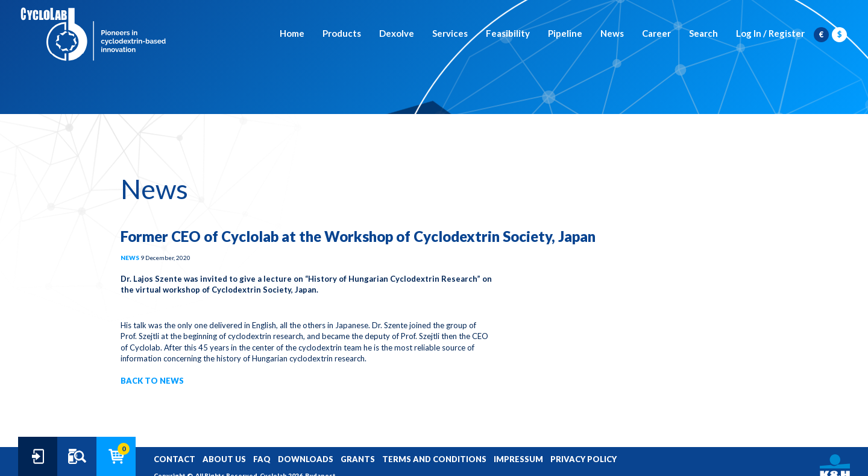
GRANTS (358, 459)
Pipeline (565, 33)
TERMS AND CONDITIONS (434, 459)
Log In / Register (770, 33)
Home (292, 33)
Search (703, 33)
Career (656, 33)
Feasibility (508, 33)
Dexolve (397, 33)
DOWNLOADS (306, 459)
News (612, 33)
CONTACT (175, 459)
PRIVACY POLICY (583, 459)
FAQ (262, 459)
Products (342, 33)
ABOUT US (224, 459)
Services (450, 33)
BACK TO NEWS (152, 381)
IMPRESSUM (518, 459)
